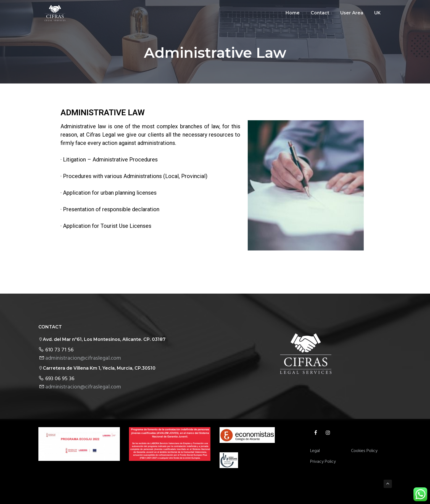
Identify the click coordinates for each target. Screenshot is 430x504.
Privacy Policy (323, 462)
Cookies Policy (364, 451)
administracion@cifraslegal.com (83, 358)
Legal (315, 451)
